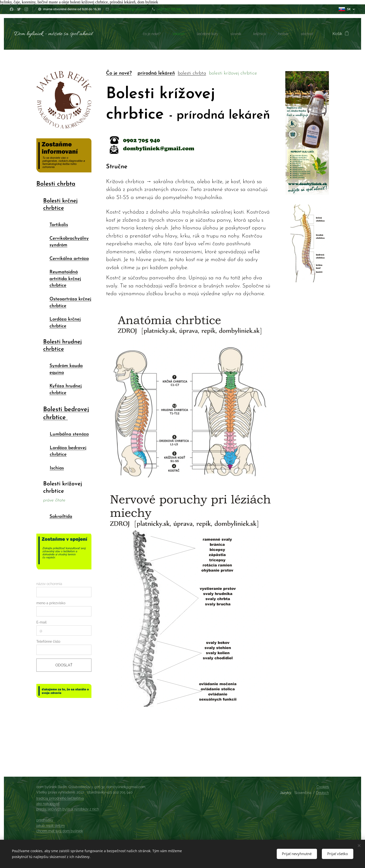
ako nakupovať (48, 804)
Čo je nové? (119, 73)
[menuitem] (142, 34)
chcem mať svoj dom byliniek (60, 831)
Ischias (57, 468)
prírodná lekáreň (156, 73)
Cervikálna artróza (69, 259)
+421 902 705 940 (169, 9)
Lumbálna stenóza (69, 434)
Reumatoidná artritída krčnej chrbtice (65, 279)
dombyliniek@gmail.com (129, 9)
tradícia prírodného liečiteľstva (60, 798)
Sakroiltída (61, 517)
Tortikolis (59, 225)
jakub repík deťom (51, 826)
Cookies (323, 787)
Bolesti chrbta (56, 184)
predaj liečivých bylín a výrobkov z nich (68, 809)
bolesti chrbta (192, 73)
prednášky (45, 820)
